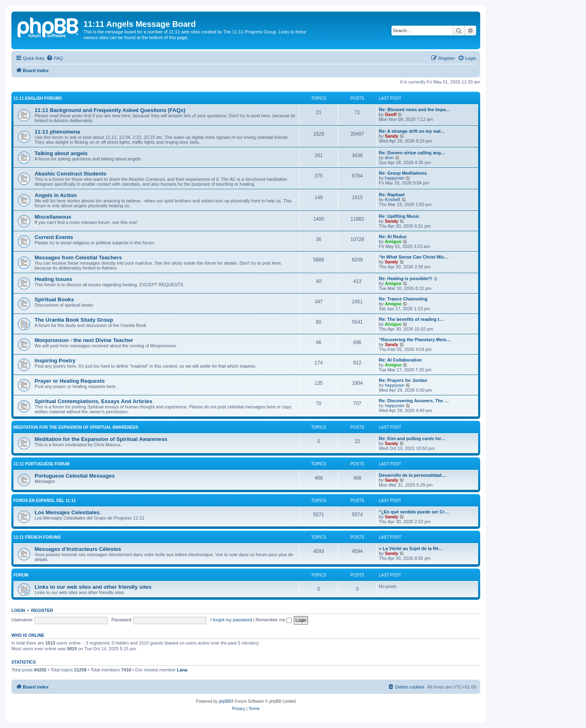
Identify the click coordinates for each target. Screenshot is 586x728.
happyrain (395, 178)
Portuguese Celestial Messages (75, 476)
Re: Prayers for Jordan (403, 380)
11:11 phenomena (57, 132)
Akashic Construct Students (71, 174)
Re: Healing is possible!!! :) (408, 278)
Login (18, 610)
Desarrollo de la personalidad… (412, 475)
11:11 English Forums (38, 98)
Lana (182, 670)
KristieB (393, 200)
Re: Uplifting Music (399, 216)
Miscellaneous (53, 217)
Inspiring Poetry (55, 361)
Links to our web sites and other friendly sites (93, 587)
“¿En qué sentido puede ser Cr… (414, 512)
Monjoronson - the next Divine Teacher (84, 340)
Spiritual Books (54, 299)
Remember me (274, 620)
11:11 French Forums (37, 537)
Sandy (392, 136)
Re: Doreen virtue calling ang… (412, 153)
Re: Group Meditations (403, 173)
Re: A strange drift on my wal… (412, 131)
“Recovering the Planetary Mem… (415, 340)
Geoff (391, 114)
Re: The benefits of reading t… (411, 319)
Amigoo (393, 241)
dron (389, 158)
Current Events (54, 237)
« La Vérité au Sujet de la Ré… (411, 548)
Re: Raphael (392, 195)
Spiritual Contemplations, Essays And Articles (93, 401)
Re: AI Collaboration (400, 360)
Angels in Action (56, 195)
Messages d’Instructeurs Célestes (78, 549)
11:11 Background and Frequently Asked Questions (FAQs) (110, 110)
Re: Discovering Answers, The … (414, 401)
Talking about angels (61, 153)
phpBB (225, 701)
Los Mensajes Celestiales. (68, 512)
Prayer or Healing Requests (70, 381)
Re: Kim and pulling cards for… (412, 439)
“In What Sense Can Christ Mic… (414, 257)
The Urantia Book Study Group (74, 320)
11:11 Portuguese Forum (42, 464)
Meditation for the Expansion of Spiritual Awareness (76, 427)
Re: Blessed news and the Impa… (414, 110)
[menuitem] (55, 58)
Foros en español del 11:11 (45, 501)
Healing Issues (53, 279)
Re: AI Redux (393, 237)
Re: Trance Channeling (403, 299)
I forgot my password (231, 620)
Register (42, 610)
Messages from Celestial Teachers (78, 258)
